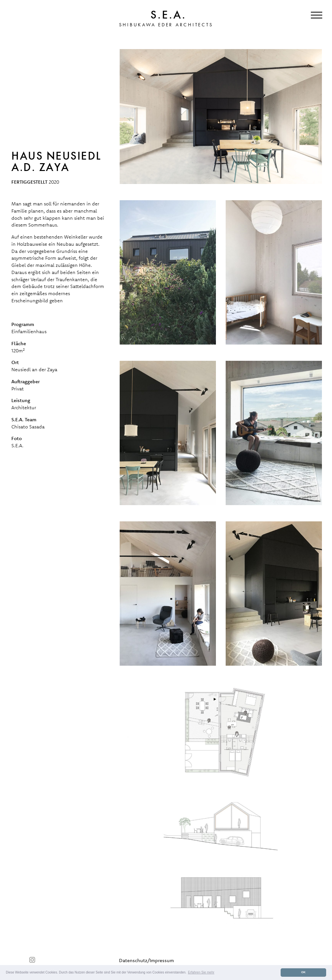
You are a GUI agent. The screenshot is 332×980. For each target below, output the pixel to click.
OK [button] (303, 972)
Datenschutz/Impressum (146, 960)
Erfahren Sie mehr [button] (201, 972)
